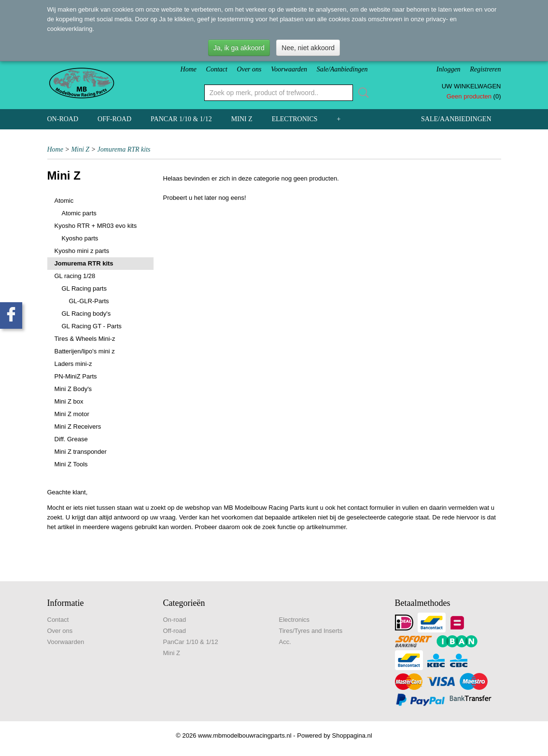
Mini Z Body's (73, 389)
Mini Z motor (72, 414)
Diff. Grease (71, 439)
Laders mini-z (73, 364)
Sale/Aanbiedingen (342, 69)
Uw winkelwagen (471, 86)
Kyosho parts (80, 238)
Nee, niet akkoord (308, 48)
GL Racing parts (84, 288)
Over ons (249, 69)
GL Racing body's (86, 314)
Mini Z (242, 119)
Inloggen (449, 69)
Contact (217, 69)
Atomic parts (79, 213)
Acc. (285, 642)
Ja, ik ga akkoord (239, 48)
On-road (63, 119)
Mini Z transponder (81, 452)
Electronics (295, 119)
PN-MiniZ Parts (76, 376)
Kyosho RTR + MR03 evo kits (96, 226)
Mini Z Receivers (78, 427)
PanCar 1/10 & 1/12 (181, 119)
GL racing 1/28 (75, 276)
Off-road (114, 119)
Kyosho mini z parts (82, 251)
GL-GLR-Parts (89, 301)
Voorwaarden (289, 69)
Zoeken (362, 93)
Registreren (485, 69)
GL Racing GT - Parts (92, 326)
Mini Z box (69, 401)
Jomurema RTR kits (124, 149)
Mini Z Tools (71, 464)
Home (189, 69)
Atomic (64, 201)
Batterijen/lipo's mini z (85, 351)
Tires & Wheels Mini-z (85, 339)
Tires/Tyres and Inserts (311, 631)
